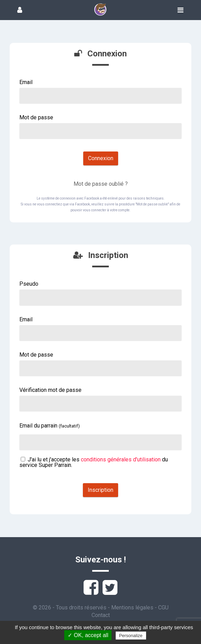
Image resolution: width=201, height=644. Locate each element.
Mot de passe (36, 117)
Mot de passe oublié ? (101, 184)
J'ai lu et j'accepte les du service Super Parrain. (94, 462)
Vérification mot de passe (50, 390)
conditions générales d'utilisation (121, 459)
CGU (163, 608)
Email (26, 82)
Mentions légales (132, 608)
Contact (101, 615)
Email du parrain (50, 426)
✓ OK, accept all (88, 635)
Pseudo (29, 284)
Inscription (100, 490)
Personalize (131, 636)
